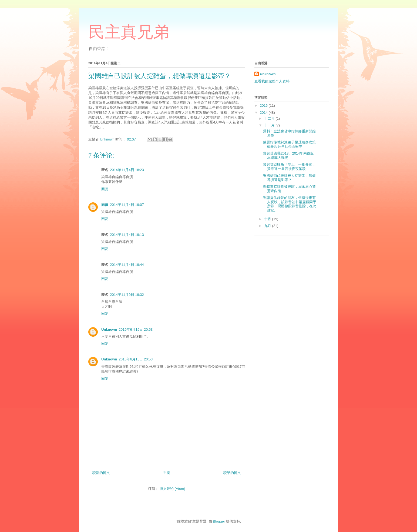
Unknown (109, 329)
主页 (167, 473)
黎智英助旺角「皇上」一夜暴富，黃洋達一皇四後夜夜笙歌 (289, 167)
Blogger (219, 521)
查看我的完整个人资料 (272, 81)
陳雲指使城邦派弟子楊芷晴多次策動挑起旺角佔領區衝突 (289, 144)
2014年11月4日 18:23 (127, 170)
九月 (268, 226)
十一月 (270, 125)
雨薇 (105, 205)
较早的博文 (232, 473)
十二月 (270, 118)
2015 (264, 106)
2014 (264, 113)
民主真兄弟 (129, 32)
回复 (105, 189)
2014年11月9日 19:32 (127, 295)
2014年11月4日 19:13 (127, 235)
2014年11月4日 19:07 (127, 205)
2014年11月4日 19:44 (127, 265)
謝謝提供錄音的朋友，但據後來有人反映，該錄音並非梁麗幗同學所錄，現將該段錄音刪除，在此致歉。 (290, 204)
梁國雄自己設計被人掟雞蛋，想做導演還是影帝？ (289, 178)
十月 (268, 219)
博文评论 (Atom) (172, 489)
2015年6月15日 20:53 (136, 329)
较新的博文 (101, 473)
